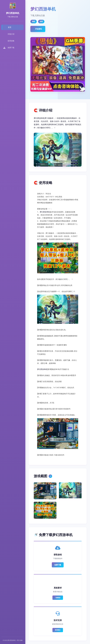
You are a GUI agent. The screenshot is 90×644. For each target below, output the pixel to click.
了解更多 (58, 598)
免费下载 (58, 565)
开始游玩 (39, 29)
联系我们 (58, 630)
